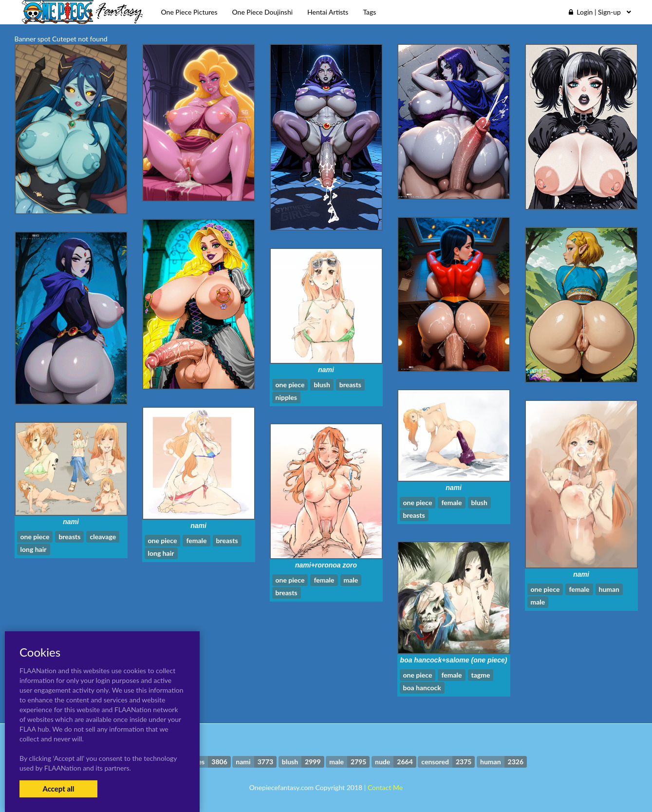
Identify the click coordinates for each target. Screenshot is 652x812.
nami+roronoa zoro (326, 565)
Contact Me (385, 787)
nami (326, 370)
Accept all (58, 789)
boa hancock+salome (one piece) (454, 660)
